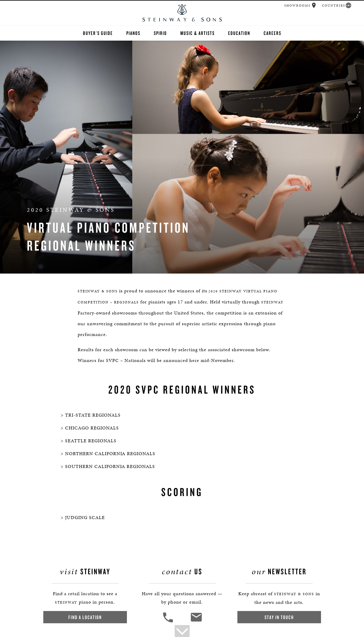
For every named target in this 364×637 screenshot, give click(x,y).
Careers (272, 33)
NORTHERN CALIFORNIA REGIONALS (110, 453)
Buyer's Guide (98, 33)
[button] (314, 5)
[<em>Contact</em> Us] (196, 622)
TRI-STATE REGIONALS (93, 415)
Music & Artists (198, 33)
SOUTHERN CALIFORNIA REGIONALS (110, 466)
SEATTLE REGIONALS (91, 441)
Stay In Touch (279, 617)
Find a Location (85, 617)
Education (239, 33)
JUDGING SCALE (85, 517)
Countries (334, 6)
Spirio (160, 33)
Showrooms (297, 6)
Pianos (133, 33)
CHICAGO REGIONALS (92, 428)
